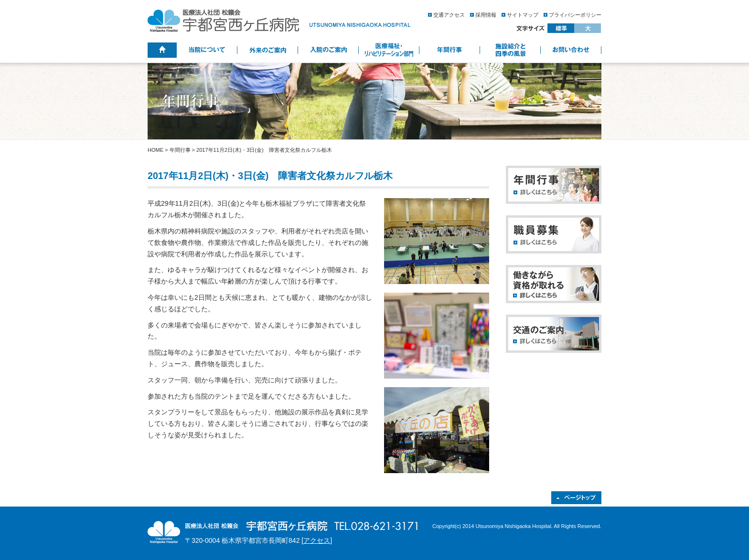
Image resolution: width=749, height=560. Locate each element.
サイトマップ (523, 15)
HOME (155, 150)
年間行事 (180, 150)
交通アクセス (449, 15)
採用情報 (486, 15)
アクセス (317, 540)
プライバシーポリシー (575, 15)
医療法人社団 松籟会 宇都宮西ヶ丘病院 (279, 21)
